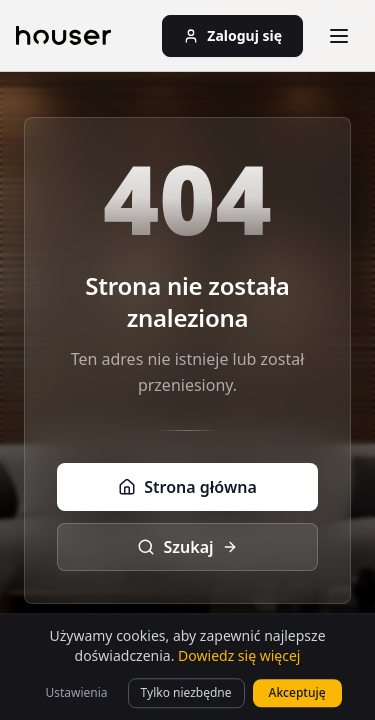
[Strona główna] (63, 36)
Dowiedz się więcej (239, 678)
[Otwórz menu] (339, 36)
